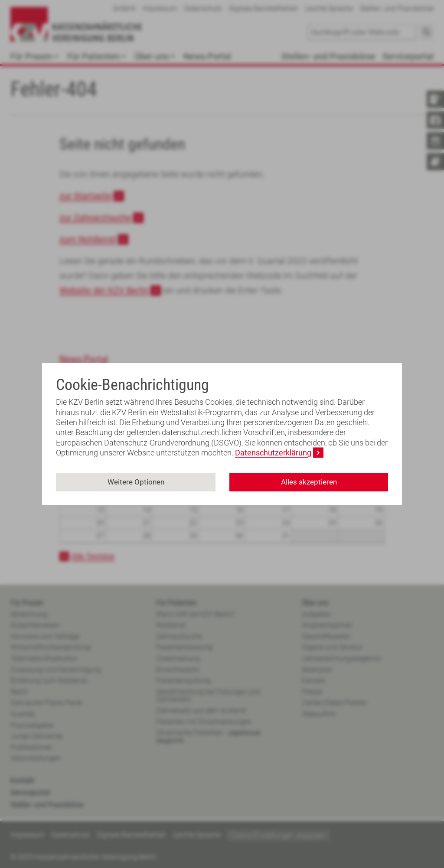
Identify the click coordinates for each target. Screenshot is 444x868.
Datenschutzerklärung (273, 453)
